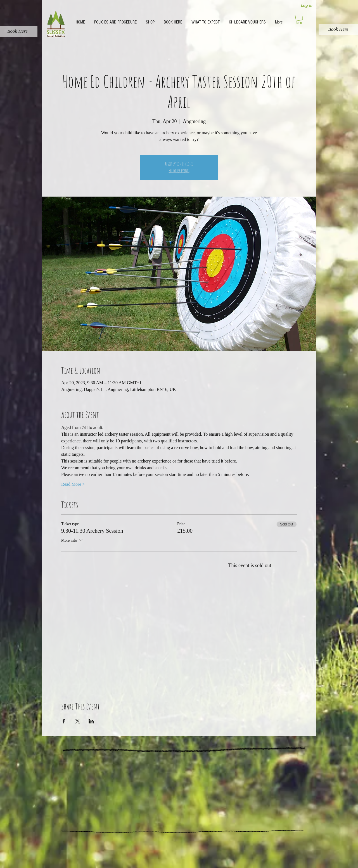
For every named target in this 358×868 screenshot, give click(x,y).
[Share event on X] (78, 721)
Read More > (73, 484)
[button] (116, 20)
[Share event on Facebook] (64, 721)
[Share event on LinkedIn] (91, 721)
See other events (179, 171)
